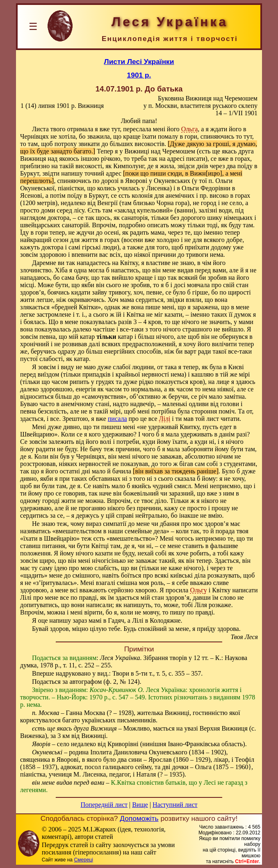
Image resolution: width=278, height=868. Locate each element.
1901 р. (139, 75)
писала (117, 419)
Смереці (83, 860)
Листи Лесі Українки (139, 62)
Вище (140, 805)
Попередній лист (104, 805)
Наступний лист (175, 805)
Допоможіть (139, 818)
